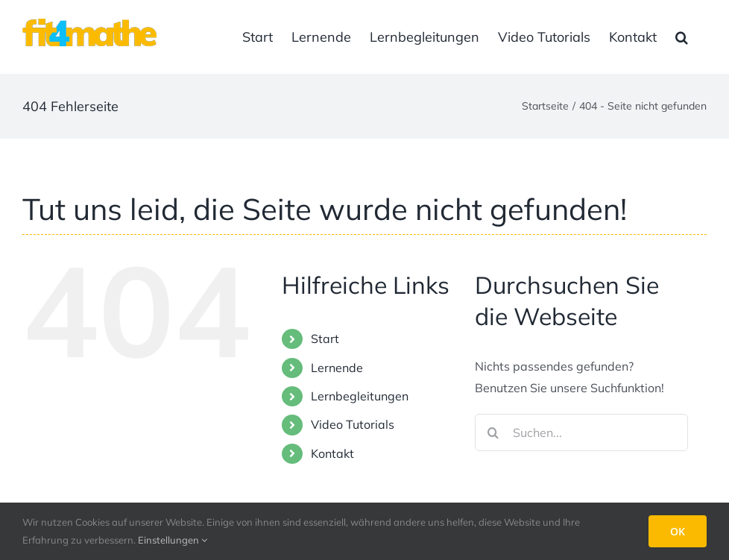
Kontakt (332, 453)
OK (678, 531)
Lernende (337, 368)
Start (325, 339)
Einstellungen (173, 540)
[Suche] (493, 432)
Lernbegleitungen (360, 396)
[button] (682, 37)
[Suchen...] (581, 432)
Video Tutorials (353, 424)
